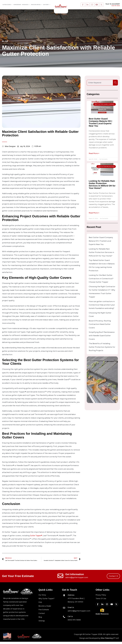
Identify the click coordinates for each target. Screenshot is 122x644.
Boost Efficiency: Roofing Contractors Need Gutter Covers (100, 324)
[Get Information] (60, 576)
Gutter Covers (8, 5)
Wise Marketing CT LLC (109, 640)
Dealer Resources (103, 615)
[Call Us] (64, 617)
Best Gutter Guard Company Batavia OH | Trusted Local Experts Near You (100, 122)
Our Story (47, 5)
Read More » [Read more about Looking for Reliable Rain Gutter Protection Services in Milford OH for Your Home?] (94, 213)
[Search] (116, 83)
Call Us (71, 617)
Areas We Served (36, 5)
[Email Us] (64, 608)
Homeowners (17, 5)
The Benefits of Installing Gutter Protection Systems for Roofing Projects (102, 347)
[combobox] (100, 83)
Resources (26, 5)
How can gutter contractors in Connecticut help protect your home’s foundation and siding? (102, 305)
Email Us (71, 608)
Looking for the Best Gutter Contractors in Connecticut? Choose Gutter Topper (101, 279)
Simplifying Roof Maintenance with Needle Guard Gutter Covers (102, 336)
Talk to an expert (113, 4)
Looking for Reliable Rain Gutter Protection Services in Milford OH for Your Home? (102, 184)
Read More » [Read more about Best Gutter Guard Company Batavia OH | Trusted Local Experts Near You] (94, 153)
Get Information (75, 575)
